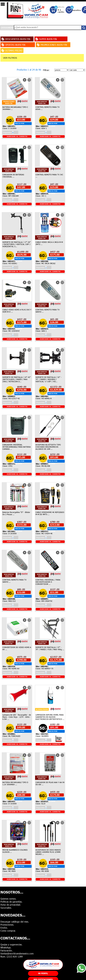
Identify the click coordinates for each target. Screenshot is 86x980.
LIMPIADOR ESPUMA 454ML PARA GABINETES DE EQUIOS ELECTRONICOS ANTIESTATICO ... (50, 717)
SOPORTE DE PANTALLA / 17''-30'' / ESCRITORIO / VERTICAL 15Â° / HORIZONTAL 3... (17, 244)
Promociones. (7, 925)
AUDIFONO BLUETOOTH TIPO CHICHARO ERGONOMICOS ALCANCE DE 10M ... (48, 447)
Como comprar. (8, 931)
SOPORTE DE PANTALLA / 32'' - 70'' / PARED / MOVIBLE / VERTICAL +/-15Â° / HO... (49, 379)
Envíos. (4, 928)
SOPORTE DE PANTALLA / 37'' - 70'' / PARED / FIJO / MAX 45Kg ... (50, 648)
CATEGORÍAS (7, 28)
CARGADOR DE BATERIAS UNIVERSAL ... (13, 176)
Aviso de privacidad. (11, 905)
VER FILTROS (10, 58)
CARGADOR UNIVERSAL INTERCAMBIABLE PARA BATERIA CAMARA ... (17, 447)
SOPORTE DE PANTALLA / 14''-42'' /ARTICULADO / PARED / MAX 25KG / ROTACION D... (17, 379)
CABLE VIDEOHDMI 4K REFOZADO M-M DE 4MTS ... (50, 513)
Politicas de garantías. (11, 902)
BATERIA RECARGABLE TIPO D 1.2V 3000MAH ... (15, 783)
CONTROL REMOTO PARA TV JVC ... (49, 176)
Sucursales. (6, 908)
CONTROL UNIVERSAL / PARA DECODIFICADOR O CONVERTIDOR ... (48, 582)
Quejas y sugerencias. (11, 944)
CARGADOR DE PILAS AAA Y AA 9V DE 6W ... (50, 783)
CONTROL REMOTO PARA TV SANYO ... (48, 311)
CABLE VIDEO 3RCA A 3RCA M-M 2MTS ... (49, 243)
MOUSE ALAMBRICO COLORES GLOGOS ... (15, 851)
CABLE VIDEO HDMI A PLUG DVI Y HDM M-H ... (17, 311)
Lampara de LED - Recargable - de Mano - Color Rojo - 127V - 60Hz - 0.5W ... (17, 717)
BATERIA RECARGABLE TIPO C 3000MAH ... (15, 108)
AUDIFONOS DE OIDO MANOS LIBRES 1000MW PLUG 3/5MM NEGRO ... (48, 852)
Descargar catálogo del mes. (15, 922)
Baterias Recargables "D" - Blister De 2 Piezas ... (16, 513)
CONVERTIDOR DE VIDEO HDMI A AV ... (17, 648)
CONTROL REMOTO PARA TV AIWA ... (48, 108)
